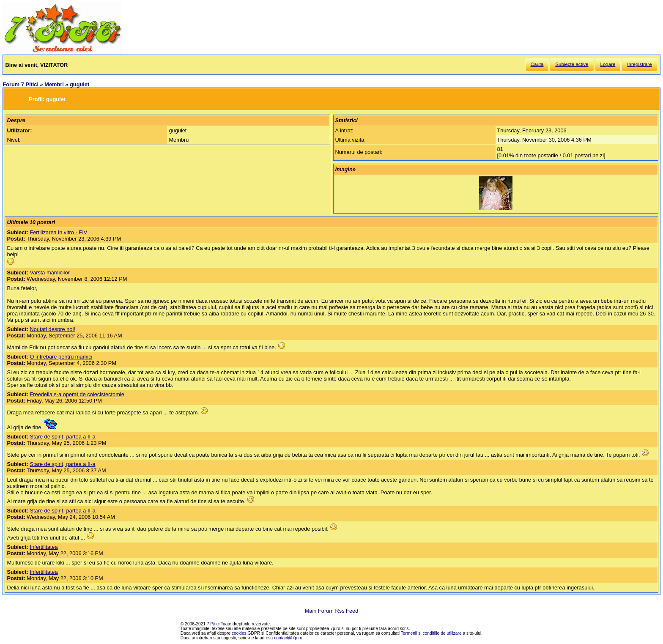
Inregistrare (639, 64)
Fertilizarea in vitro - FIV (58, 232)
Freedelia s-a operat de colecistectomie (77, 394)
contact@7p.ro (288, 638)
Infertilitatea (44, 547)
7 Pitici (213, 624)
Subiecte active (572, 64)
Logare (608, 64)
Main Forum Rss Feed (332, 611)
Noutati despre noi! (52, 329)
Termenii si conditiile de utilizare (431, 633)
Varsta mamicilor (49, 273)
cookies (239, 633)
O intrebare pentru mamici (61, 357)
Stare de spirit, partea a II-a (62, 437)
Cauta (537, 64)
